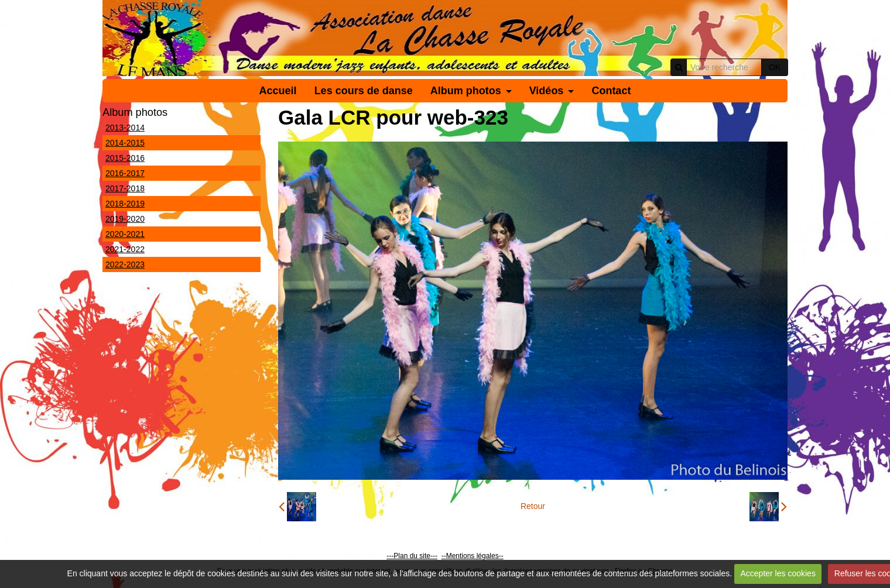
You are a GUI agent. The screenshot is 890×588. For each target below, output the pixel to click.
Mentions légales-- (475, 556)
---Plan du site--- (412, 556)
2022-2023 (125, 264)
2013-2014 (125, 128)
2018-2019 (125, 204)
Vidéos (547, 91)
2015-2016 (125, 158)
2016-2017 (125, 173)
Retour (533, 506)
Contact (611, 91)
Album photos (466, 91)
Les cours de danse (364, 91)
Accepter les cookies (778, 573)
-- (444, 556)
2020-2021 (125, 234)
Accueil (278, 91)
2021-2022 (125, 249)
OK (775, 67)
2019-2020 (125, 219)
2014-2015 (125, 143)
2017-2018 (125, 188)
